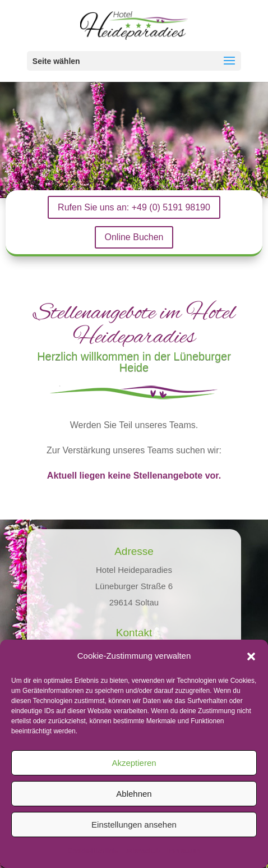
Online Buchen (134, 237)
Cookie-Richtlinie (93, 851)
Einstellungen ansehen (134, 825)
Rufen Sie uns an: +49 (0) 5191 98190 (134, 207)
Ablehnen (134, 794)
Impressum (184, 851)
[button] (251, 656)
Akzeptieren (134, 763)
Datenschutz (143, 851)
